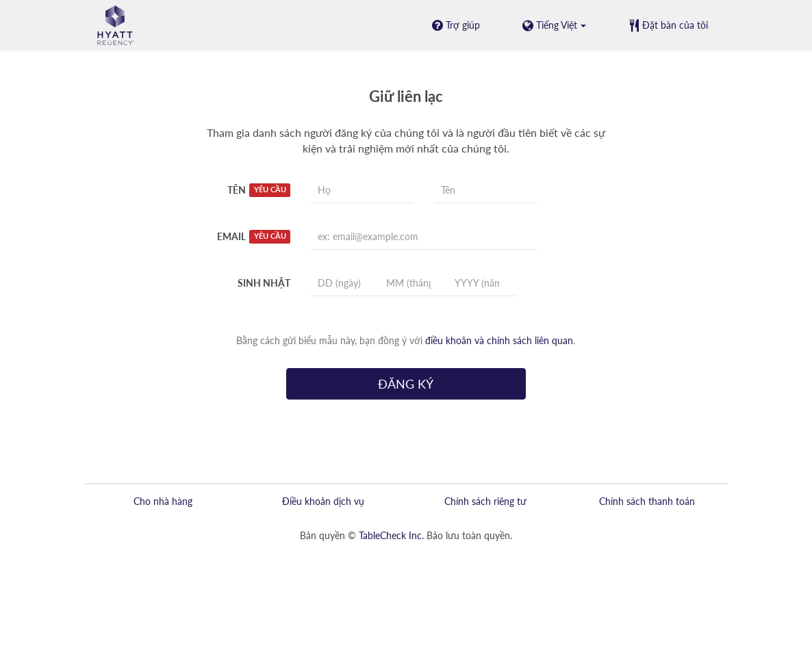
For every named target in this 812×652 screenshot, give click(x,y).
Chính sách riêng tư (485, 501)
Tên (259, 190)
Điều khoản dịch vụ (323, 501)
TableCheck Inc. (391, 535)
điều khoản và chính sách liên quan (499, 340)
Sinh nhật (264, 283)
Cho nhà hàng (163, 501)
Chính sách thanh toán (647, 501)
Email (254, 237)
